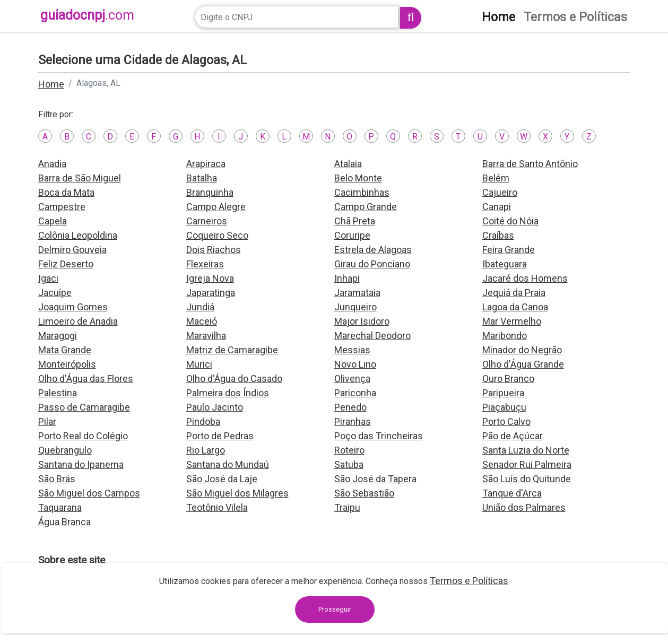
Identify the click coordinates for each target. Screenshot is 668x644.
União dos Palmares (524, 507)
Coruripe (352, 235)
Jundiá (200, 307)
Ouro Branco (508, 378)
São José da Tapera (375, 479)
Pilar (47, 421)
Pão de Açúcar (513, 436)
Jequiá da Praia (514, 293)
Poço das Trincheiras (379, 436)
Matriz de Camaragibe (232, 350)
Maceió (202, 321)
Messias (352, 350)
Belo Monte (358, 178)
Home (51, 84)
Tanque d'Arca (512, 493)
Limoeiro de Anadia (78, 321)
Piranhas (353, 421)
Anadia (52, 164)
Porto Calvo (506, 421)
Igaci (48, 278)
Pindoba (203, 421)
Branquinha (210, 192)
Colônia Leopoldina (78, 235)
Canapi (497, 207)
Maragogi (58, 336)
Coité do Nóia (510, 221)
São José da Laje (222, 479)
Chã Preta (355, 221)
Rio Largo (206, 450)
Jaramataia (357, 293)
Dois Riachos (214, 250)
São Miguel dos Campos (89, 493)
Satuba (349, 464)
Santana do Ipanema (81, 464)
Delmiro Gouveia (72, 250)
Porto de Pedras (220, 436)
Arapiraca (206, 164)
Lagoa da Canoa (515, 307)
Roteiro (349, 450)
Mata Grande (65, 350)
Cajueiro (500, 192)
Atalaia (348, 164)
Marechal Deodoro (372, 336)
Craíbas (498, 235)
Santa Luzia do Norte (526, 450)
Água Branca (64, 522)
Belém (496, 178)
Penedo (350, 407)
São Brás (57, 479)
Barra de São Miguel (80, 178)
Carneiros (207, 221)
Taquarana (60, 507)
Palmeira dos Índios (228, 393)
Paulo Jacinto (215, 407)
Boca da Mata (66, 192)
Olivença (352, 378)
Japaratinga (211, 293)
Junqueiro (355, 307)
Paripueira (503, 393)
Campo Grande (366, 207)
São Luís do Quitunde (527, 479)
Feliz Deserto (66, 264)
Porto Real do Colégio (83, 436)
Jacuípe (55, 293)
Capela (53, 221)
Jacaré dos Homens (525, 278)
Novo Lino (355, 364)
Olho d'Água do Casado (234, 378)
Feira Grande (509, 250)
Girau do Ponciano (372, 264)
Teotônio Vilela (217, 507)
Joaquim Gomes (73, 307)
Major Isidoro (362, 321)
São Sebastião (364, 493)
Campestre (62, 207)
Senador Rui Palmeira (527, 464)
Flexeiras (205, 264)
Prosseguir (335, 609)
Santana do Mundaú (228, 464)
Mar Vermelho (512, 321)
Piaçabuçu (504, 407)
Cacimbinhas (362, 192)
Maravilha (206, 336)
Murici (199, 364)
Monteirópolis (67, 364)
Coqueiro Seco (217, 235)
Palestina (58, 393)
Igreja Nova (210, 278)
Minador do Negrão (522, 350)
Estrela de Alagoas (373, 250)
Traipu (347, 507)
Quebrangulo (65, 450)
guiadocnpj (87, 15)
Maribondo (505, 336)
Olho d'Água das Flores (86, 378)
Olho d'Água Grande (523, 364)
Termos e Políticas (469, 581)
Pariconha (355, 393)
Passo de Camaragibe (84, 407)
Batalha (202, 178)
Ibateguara (505, 264)
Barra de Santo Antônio (530, 164)
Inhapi (347, 278)
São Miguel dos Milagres (237, 493)
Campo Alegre (216, 207)
